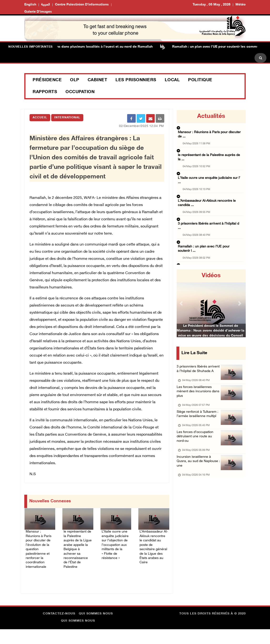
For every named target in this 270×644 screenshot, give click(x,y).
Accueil (40, 118)
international (67, 118)
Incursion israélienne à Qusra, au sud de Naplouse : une (196, 486)
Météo (241, 5)
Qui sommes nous (96, 629)
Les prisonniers (136, 80)
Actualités (211, 116)
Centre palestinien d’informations (82, 5)
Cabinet (97, 80)
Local (172, 80)
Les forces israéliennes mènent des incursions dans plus (196, 401)
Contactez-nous (59, 629)
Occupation (80, 92)
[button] (182, 303)
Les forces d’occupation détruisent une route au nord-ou (197, 457)
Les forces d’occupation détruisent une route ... (211, 251)
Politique (200, 80)
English (30, 5)
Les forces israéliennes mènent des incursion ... (211, 221)
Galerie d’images (38, 12)
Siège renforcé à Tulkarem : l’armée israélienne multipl (199, 429)
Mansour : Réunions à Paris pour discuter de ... (210, 129)
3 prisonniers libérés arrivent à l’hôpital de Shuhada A (195, 373)
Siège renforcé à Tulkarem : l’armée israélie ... (209, 236)
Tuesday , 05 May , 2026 (212, 5)
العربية (46, 5)
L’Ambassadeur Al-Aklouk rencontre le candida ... (209, 177)
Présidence (47, 80)
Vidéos (211, 276)
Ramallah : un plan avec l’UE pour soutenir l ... (210, 207)
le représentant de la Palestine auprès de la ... (209, 143)
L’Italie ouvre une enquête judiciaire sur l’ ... (208, 158)
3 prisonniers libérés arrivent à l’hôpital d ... (208, 192)
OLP (75, 80)
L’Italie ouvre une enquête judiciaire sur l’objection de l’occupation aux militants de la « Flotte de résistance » (116, 550)
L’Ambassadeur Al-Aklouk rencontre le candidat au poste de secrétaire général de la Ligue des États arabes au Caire (153, 553)
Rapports (45, 92)
